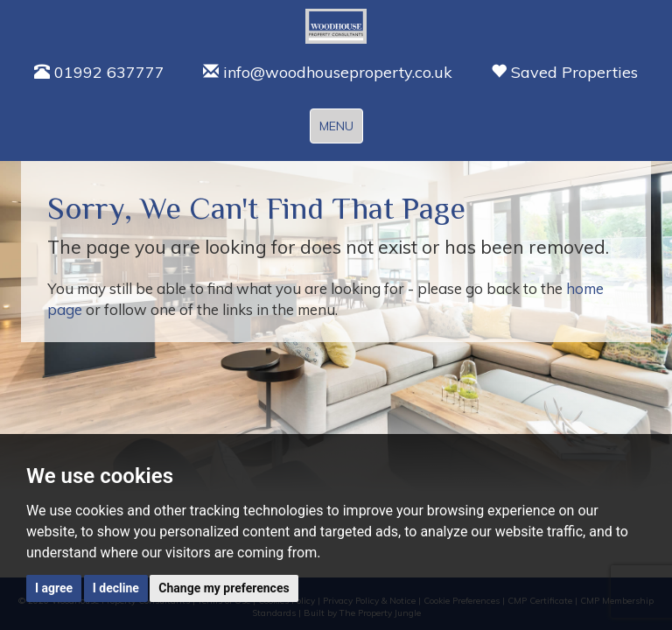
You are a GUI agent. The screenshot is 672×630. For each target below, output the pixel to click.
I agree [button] (54, 588)
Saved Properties (564, 72)
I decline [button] (116, 588)
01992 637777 (99, 72)
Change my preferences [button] (224, 588)
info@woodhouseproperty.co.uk (328, 72)
